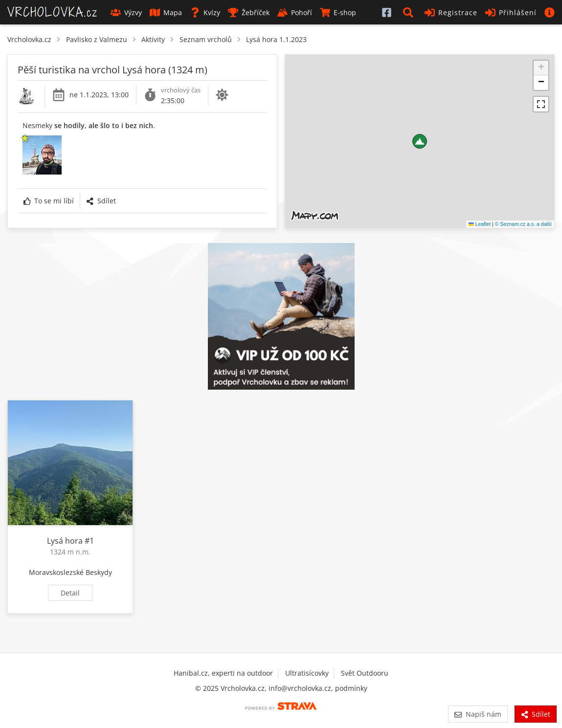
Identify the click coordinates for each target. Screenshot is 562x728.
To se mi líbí (49, 201)
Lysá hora (65, 541)
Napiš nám (478, 714)
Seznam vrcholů (206, 39)
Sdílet (101, 201)
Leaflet (480, 224)
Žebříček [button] (249, 12)
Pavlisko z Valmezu (97, 39)
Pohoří (295, 12)
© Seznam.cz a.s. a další (523, 224)
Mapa (166, 12)
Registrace (451, 12)
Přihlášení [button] (511, 12)
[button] (410, 12)
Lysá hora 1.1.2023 (276, 39)
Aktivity (153, 39)
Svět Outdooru (365, 673)
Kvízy (205, 12)
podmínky (351, 688)
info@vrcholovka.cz (300, 688)
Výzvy (126, 12)
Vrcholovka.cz (29, 39)
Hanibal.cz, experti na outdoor (223, 673)
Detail (70, 593)
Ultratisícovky (307, 673)
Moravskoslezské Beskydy (70, 572)
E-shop (338, 12)
